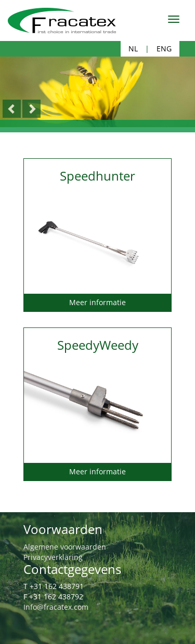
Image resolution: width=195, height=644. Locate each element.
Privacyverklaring (53, 557)
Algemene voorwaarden (65, 547)
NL (133, 49)
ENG (164, 49)
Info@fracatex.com (56, 607)
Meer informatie (97, 302)
